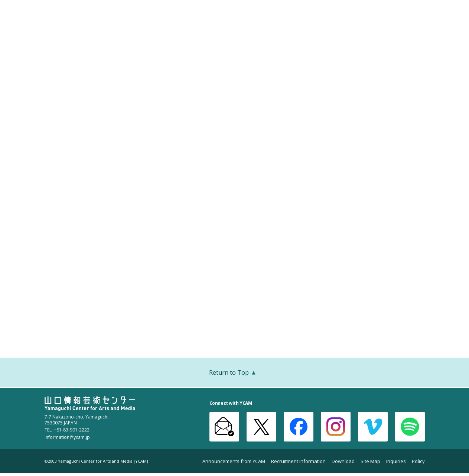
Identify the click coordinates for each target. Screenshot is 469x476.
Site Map (370, 461)
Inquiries (396, 461)
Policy (418, 461)
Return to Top (234, 373)
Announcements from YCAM (234, 461)
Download (343, 461)
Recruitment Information (298, 461)
